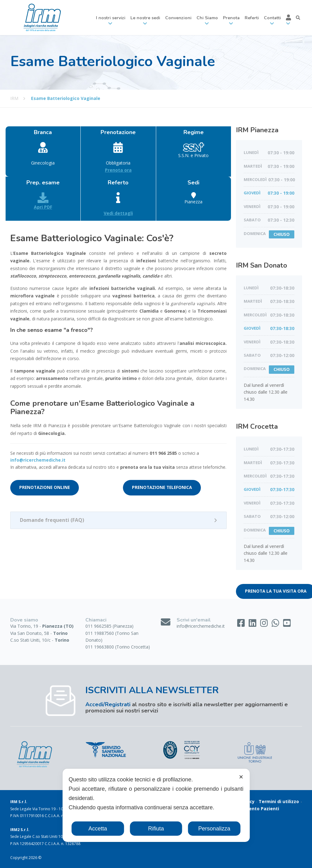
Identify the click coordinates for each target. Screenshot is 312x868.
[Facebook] (242, 624)
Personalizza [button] (214, 829)
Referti (252, 18)
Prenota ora (118, 170)
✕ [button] (241, 777)
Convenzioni (178, 18)
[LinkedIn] (253, 624)
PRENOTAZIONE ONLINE (45, 487)
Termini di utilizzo (279, 801)
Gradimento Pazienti (256, 809)
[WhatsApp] (276, 624)
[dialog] (156, 805)
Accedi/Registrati (108, 704)
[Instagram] (265, 624)
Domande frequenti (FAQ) (52, 520)
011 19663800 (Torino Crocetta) (118, 647)
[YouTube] (287, 624)
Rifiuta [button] (156, 829)
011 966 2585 (163, 453)
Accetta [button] (98, 829)
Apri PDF (43, 201)
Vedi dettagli (118, 213)
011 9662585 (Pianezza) (109, 626)
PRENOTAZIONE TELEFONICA (162, 487)
